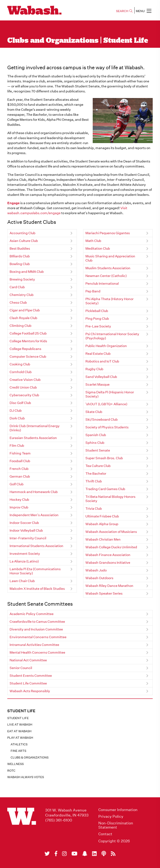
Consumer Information (118, 810)
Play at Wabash (20, 738)
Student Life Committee (28, 683)
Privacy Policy (111, 816)
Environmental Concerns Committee (38, 637)
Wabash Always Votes (26, 777)
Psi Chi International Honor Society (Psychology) (112, 336)
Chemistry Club (22, 295)
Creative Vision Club (25, 380)
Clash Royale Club (23, 318)
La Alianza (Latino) (24, 561)
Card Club (17, 287)
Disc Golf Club (20, 403)
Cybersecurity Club (24, 395)
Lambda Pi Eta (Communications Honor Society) (35, 571)
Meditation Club (98, 248)
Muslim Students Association (108, 268)
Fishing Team (20, 453)
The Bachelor (96, 474)
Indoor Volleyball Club (26, 530)
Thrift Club (94, 481)
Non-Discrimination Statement (116, 825)
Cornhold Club (21, 372)
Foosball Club (20, 461)
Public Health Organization (106, 346)
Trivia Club (94, 509)
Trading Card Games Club (105, 489)
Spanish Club (96, 435)
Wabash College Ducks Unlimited (111, 547)
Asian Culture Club (24, 241)
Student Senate (98, 450)
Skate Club (94, 412)
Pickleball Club (97, 311)
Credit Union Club (23, 387)
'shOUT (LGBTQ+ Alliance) (106, 404)
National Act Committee (28, 660)
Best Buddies (20, 248)
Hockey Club (19, 500)
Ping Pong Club (97, 319)
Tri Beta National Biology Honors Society (110, 499)
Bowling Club (20, 264)
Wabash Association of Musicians (111, 532)
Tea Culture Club (98, 466)
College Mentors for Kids (28, 341)
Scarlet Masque (97, 384)
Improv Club (19, 507)
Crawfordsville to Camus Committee (37, 622)
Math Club (93, 241)
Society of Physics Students (107, 427)
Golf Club (17, 484)
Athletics (19, 744)
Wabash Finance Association (108, 555)
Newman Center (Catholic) (106, 276)
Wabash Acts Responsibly (30, 691)
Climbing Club (21, 326)
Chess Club (18, 303)
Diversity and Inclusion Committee (36, 629)
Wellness (16, 764)
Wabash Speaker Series (104, 593)
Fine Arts (18, 751)
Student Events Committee (31, 676)
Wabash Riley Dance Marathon (109, 586)
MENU (144, 11)
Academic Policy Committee (32, 614)
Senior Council (21, 668)
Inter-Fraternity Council (28, 538)
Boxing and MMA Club (27, 272)
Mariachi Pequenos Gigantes (108, 233)
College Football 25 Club (28, 333)
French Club (19, 469)
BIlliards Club (20, 256)
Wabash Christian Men (103, 539)
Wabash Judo (96, 570)
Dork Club (17, 418)
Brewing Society (22, 279)
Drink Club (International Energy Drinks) (35, 428)
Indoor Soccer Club (24, 523)
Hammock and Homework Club (34, 492)
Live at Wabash (20, 725)
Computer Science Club (28, 357)
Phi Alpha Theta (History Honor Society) (109, 301)
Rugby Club (94, 369)
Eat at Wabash (19, 731)
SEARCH (124, 11)
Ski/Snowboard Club (102, 420)
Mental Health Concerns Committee (37, 652)
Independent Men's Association (34, 515)
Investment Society (25, 554)
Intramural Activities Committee (34, 645)
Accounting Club (22, 233)
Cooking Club (20, 364)
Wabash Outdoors (99, 578)
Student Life (18, 718)
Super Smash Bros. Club (104, 458)
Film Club (17, 446)
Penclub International (102, 284)
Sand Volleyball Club (101, 377)
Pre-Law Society (98, 326)
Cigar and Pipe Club (25, 310)
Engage (13, 203)
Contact (105, 834)
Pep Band (93, 291)
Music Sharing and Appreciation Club (110, 258)
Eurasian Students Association (33, 438)
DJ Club (16, 411)
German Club (20, 476)
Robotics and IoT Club (102, 361)
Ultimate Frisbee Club (102, 516)
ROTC (11, 771)
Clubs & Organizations (30, 757)
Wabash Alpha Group (102, 524)
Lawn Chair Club (22, 581)
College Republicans (25, 349)
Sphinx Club (95, 443)
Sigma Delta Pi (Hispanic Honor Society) (110, 394)
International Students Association (36, 546)
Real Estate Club (98, 354)
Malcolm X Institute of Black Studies (37, 589)
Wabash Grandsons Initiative (108, 563)
